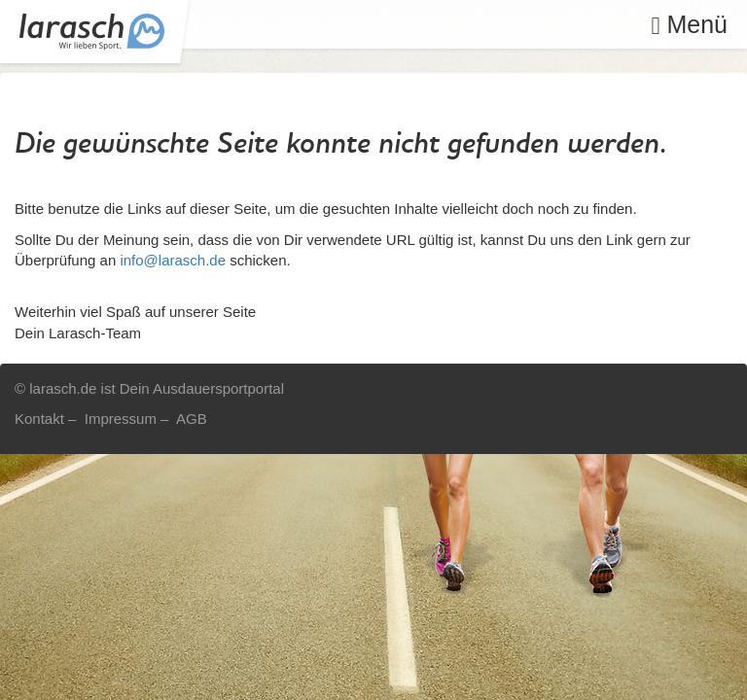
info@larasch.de (173, 260)
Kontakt (39, 419)
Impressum (121, 419)
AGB (192, 419)
